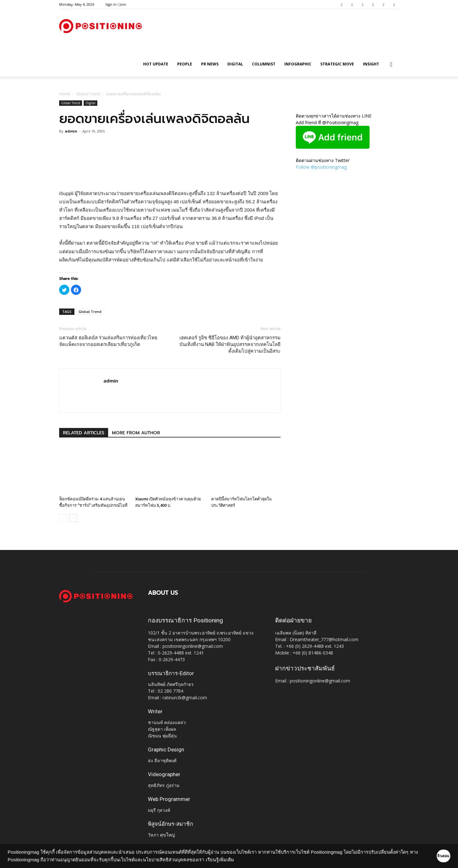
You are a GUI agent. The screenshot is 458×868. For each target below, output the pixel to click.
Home (65, 94)
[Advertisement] (170, 173)
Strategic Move (337, 64)
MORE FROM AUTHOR (136, 433)
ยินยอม (433, 856)
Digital (235, 64)
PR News (210, 64)
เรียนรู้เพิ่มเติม (238, 860)
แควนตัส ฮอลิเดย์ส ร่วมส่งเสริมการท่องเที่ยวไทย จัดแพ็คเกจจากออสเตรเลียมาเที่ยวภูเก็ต (108, 341)
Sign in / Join (116, 4)
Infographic (298, 64)
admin (71, 131)
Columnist (264, 64)
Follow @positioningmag (321, 167)
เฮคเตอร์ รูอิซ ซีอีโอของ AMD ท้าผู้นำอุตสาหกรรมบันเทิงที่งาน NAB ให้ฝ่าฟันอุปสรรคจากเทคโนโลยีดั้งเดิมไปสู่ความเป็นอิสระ (230, 344)
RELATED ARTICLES (84, 433)
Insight (371, 64)
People (185, 64)
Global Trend (88, 94)
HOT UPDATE (156, 64)
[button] (391, 65)
